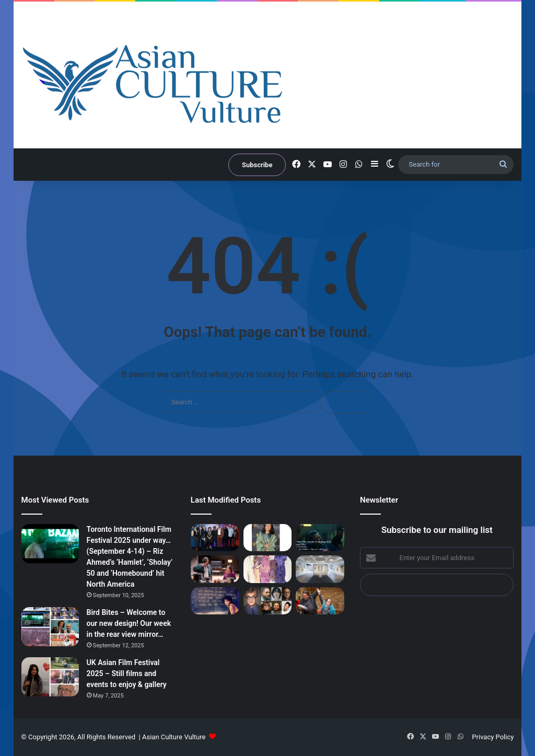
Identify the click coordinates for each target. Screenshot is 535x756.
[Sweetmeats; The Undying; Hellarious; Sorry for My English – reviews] (215, 569)
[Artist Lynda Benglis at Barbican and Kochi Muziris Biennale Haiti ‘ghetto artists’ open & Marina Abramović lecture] (320, 569)
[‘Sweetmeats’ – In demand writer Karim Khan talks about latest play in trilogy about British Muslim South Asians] (320, 601)
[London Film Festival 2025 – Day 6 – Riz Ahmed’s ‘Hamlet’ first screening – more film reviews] (215, 538)
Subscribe (257, 165)
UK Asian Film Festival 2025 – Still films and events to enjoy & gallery (127, 673)
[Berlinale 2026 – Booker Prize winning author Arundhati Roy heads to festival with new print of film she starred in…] (215, 601)
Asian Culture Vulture (174, 737)
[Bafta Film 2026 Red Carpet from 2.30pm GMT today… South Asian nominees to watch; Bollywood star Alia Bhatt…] (320, 538)
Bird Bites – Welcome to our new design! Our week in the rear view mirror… (129, 623)
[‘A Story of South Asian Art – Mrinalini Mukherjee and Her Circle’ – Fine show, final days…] (268, 569)
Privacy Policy (493, 737)
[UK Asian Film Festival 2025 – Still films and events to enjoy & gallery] (50, 677)
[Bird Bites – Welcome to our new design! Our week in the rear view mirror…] (50, 627)
